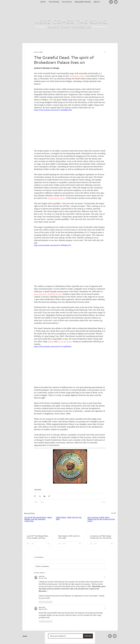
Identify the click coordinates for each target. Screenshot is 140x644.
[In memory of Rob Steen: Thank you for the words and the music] (102, 525)
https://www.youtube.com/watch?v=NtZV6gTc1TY (52, 245)
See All (113, 513)
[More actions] (105, 52)
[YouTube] (116, 2)
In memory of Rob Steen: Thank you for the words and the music (101, 537)
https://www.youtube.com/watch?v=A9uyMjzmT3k (53, 110)
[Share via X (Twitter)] (40, 496)
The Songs (38, 489)
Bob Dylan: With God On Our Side (69, 537)
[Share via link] (49, 496)
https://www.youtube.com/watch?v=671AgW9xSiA (53, 347)
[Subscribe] (88, 636)
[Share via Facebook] (35, 496)
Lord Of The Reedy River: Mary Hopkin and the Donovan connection (38, 537)
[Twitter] (111, 2)
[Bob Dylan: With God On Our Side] (70, 525)
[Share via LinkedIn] (44, 496)
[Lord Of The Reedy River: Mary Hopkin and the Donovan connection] (38, 525)
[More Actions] (105, 577)
